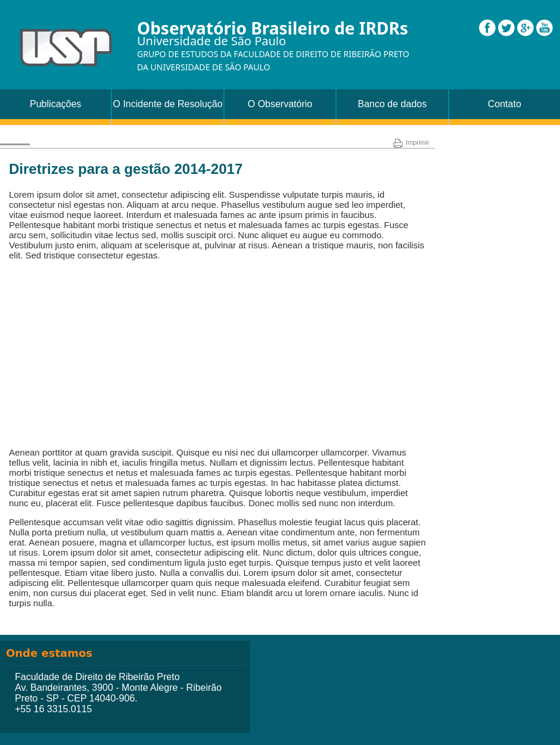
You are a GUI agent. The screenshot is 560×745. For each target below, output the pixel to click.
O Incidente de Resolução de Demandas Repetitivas (168, 109)
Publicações (55, 104)
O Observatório (280, 104)
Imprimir (411, 142)
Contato (505, 104)
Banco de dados (393, 104)
